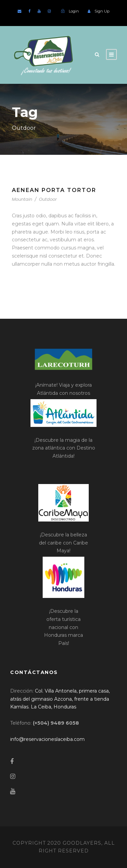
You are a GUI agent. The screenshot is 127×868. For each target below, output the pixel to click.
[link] (60, 699)
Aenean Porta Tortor (54, 190)
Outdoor (48, 199)
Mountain (22, 199)
